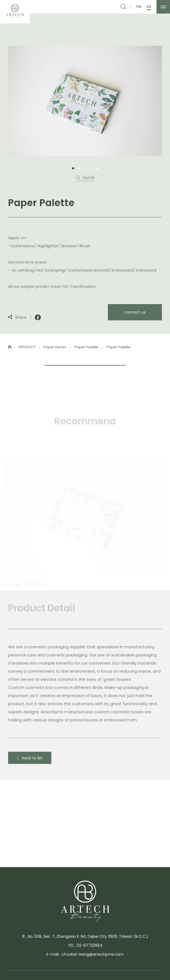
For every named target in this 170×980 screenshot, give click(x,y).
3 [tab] (85, 168)
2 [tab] (79, 168)
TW (139, 7)
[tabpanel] (85, 100)
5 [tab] (97, 168)
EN (149, 7)
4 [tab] (91, 168)
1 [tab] (73, 168)
